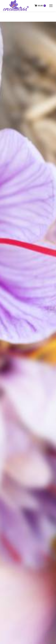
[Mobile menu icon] (51, 6)
